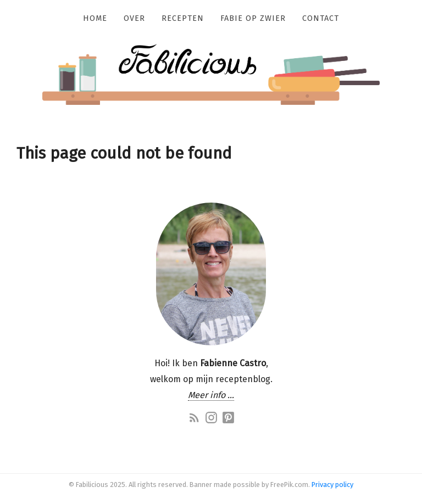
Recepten (183, 18)
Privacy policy (332, 485)
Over (134, 18)
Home (95, 18)
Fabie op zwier (253, 18)
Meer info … (211, 395)
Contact (321, 18)
